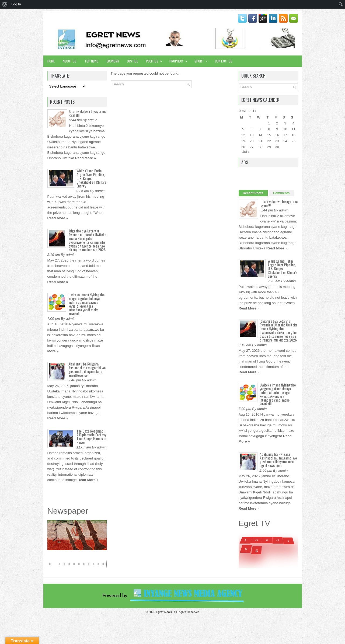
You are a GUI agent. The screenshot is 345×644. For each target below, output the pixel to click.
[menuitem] (5, 4)
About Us (70, 61)
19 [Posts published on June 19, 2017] (243, 141)
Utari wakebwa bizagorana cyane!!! (88, 113)
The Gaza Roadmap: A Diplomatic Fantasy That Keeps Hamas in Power (91, 436)
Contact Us (224, 61)
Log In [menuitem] (16, 4)
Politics (156, 59)
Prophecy (180, 59)
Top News (92, 61)
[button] (102, 525)
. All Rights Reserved (178, 612)
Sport (203, 59)
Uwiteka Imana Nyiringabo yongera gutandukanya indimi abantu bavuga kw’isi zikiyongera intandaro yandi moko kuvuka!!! (86, 304)
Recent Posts (253, 193)
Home (51, 61)
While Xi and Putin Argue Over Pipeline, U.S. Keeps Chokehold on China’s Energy (91, 178)
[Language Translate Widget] (67, 86)
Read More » (86, 158)
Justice (133, 61)
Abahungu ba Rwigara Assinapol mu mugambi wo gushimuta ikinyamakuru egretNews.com (87, 369)
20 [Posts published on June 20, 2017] (252, 141)
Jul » (246, 152)
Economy (113, 61)
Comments (281, 193)
